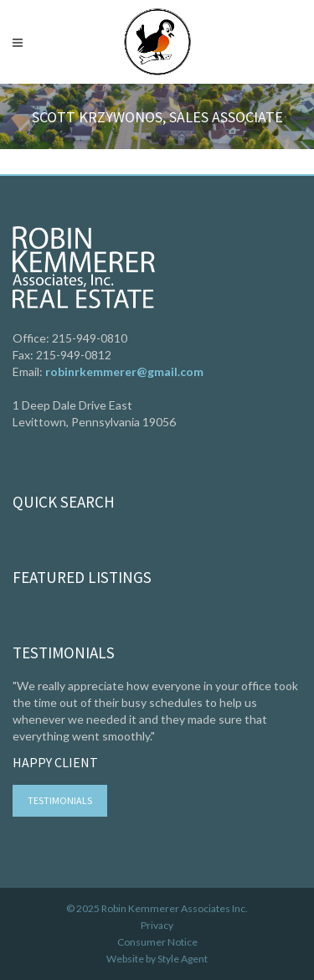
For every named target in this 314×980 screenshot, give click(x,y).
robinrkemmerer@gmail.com (124, 371)
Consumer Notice (157, 942)
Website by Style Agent (157, 959)
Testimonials (60, 800)
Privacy (157, 925)
